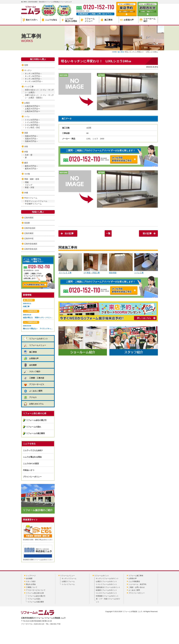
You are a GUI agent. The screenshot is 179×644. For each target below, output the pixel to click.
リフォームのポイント (36, 339)
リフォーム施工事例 (136, 576)
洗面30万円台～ (32, 141)
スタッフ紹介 (32, 371)
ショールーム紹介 (148, 20)
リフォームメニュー (88, 20)
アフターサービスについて (36, 590)
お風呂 (27, 103)
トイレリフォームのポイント (106, 584)
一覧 (108, 233)
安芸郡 (27, 223)
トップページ (31, 576)
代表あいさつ (29, 470)
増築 (27, 182)
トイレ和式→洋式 (32, 128)
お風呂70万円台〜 (32, 109)
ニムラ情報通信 (134, 581)
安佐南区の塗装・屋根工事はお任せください (38, 533)
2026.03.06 (38, 325)
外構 (26, 193)
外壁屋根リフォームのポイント (107, 596)
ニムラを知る (50, 20)
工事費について (32, 587)
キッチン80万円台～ (33, 79)
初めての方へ (30, 20)
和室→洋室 (30, 187)
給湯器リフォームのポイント (106, 590)
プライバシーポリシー (32, 477)
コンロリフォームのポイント (106, 593)
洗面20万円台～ (32, 139)
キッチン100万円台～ (34, 81)
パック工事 (29, 87)
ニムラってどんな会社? (33, 450)
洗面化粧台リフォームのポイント (108, 587)
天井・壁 (29, 155)
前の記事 (147, 233)
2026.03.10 (38, 314)
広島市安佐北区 (31, 249)
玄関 (26, 65)
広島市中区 (29, 239)
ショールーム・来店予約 (137, 584)
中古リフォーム (31, 198)
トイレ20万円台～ (32, 122)
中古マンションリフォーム (36, 201)
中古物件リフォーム (33, 204)
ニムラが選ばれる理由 (69, 20)
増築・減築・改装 (32, 179)
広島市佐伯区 (30, 228)
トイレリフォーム (68, 584)
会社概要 (30, 365)
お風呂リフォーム (68, 581)
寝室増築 (121, 263)
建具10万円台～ (32, 166)
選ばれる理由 (31, 584)
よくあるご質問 (33, 391)
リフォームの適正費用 (35, 433)
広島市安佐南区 (31, 244)
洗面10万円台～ (32, 136)
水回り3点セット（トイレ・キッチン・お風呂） (39, 91)
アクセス (30, 397)
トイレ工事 (146, 263)
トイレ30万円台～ (32, 125)
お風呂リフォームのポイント (106, 581)
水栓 (26, 146)
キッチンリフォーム (69, 578)
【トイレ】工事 (70, 263)
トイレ (27, 116)
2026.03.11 (38, 303)
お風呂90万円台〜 (32, 111)
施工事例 (107, 20)
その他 (27, 174)
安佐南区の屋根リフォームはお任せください (38, 553)
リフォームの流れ (34, 427)
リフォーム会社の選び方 (36, 420)
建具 (26, 163)
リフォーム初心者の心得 (35, 593)
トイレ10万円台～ (32, 120)
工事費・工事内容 (34, 378)
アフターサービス (34, 384)
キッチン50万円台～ (33, 76)
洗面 (26, 133)
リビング (29, 185)
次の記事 (69, 233)
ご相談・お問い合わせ (137, 587)
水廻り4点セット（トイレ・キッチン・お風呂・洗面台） (39, 96)
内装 (26, 152)
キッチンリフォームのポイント (107, 578)
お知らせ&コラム (34, 404)
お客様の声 (127, 20)
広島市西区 (29, 218)
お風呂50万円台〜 (32, 106)
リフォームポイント (102, 576)
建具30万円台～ (32, 169)
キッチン (28, 70)
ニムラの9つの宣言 (31, 464)
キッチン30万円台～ (33, 73)
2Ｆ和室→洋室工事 (95, 263)
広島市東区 (29, 233)
